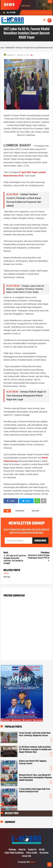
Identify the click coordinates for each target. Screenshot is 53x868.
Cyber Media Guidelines (14, 853)
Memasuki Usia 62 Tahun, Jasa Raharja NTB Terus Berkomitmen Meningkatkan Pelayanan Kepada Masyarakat (35, 778)
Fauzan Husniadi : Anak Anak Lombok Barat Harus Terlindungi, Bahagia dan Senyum (35, 734)
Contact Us (32, 850)
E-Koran (32, 862)
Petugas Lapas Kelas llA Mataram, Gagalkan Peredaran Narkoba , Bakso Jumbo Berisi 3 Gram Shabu (26, 289)
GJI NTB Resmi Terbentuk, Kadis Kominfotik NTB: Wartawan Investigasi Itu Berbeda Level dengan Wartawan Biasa (35, 750)
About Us (22, 850)
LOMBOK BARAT (20, 511)
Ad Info (42, 850)
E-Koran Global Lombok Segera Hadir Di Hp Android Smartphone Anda (34, 790)
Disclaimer (44, 853)
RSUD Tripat (35, 511)
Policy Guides (32, 853)
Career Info (26, 856)
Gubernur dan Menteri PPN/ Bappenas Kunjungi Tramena (33, 762)
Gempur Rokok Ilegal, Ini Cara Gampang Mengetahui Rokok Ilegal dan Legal (26, 395)
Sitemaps (12, 850)
